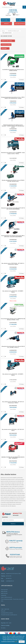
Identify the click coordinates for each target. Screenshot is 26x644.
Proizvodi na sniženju (6, 45)
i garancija (16, 541)
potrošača (16, 548)
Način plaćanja (4, 592)
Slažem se (22, 642)
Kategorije (6, 20)
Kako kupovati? (4, 590)
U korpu (21, 80)
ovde (16, 641)
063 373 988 (13, 11)
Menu (19, 20)
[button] (8, 41)
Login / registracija (5, 609)
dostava (13, 532)
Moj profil (3, 611)
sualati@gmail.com (13, 12)
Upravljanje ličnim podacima (7, 613)
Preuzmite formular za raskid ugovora (9, 615)
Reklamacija (4, 595)
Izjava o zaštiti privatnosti (7, 597)
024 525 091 (13, 10)
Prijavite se (13, 524)
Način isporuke (4, 593)
